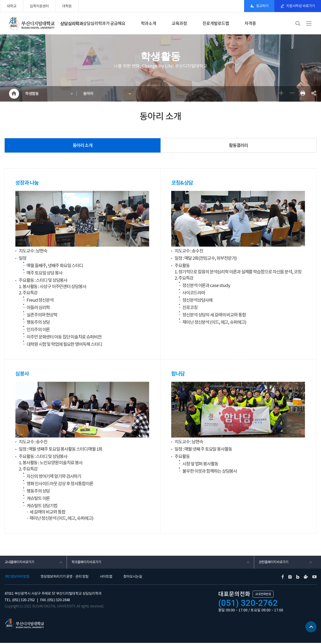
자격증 (250, 23)
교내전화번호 (263, 595)
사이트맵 (106, 578)
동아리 (89, 94)
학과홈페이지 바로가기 (87, 563)
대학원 (67, 6)
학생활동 (33, 94)
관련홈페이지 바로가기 (275, 563)
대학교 (12, 6)
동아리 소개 (82, 146)
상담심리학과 (72, 23)
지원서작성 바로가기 (300, 6)
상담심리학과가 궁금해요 (104, 23)
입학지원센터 (39, 6)
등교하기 (260, 6)
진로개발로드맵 (216, 23)
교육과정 (179, 23)
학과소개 (148, 23)
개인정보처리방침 (17, 578)
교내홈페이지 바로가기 (20, 563)
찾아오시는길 (133, 578)
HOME (14, 94)
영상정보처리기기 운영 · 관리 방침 (65, 578)
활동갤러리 (239, 146)
